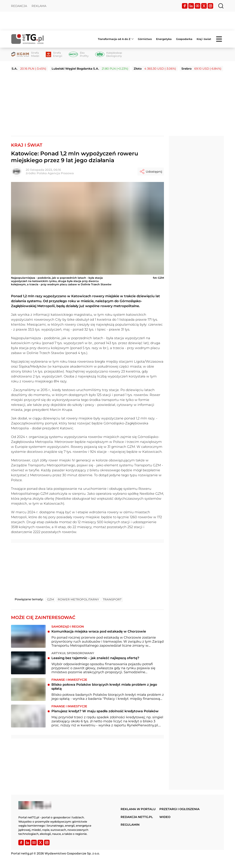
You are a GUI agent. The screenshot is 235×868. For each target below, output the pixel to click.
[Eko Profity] (79, 54)
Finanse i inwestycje (69, 680)
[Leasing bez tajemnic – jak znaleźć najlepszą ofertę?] (28, 663)
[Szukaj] (221, 6)
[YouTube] (198, 6)
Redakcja (19, 6)
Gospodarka (184, 39)
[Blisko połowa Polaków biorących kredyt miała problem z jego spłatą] (28, 689)
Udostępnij (151, 172)
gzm (50, 599)
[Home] (28, 39)
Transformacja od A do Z (114, 39)
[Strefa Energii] (54, 54)
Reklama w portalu (138, 809)
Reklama (39, 6)
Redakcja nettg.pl (137, 817)
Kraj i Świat (27, 145)
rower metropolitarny (78, 599)
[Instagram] (210, 6)
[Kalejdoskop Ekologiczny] (109, 54)
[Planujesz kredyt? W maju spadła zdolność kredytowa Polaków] (28, 716)
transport (112, 599)
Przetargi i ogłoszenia (179, 809)
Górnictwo (145, 39)
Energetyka (164, 39)
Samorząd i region (68, 627)
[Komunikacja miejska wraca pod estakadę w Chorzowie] (28, 636)
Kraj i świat (204, 39)
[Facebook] (185, 6)
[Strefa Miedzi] (25, 54)
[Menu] (219, 39)
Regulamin (130, 825)
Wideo (165, 817)
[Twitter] (204, 6)
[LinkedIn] (191, 6)
